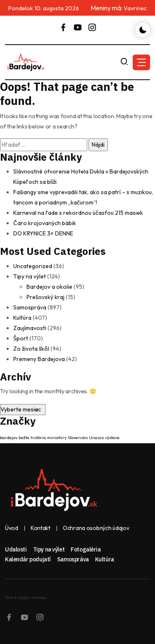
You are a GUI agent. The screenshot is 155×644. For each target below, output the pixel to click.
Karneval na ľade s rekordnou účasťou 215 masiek (78, 213)
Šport (21, 338)
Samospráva (30, 307)
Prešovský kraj (45, 297)
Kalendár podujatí (28, 559)
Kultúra (22, 318)
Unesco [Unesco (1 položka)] (96, 437)
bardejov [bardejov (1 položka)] (9, 437)
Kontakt (41, 528)
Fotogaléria (86, 549)
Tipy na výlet (30, 276)
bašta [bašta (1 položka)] (24, 437)
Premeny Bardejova (39, 359)
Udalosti (16, 549)
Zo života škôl (31, 349)
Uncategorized (33, 266)
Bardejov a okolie (49, 287)
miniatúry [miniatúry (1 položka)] (57, 437)
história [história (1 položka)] (38, 437)
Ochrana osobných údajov (96, 528)
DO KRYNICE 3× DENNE (43, 233)
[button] (141, 62)
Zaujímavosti (30, 328)
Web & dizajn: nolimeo (26, 598)
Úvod (12, 528)
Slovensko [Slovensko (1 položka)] (78, 437)
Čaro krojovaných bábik (45, 223)
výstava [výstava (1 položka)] (112, 437)
